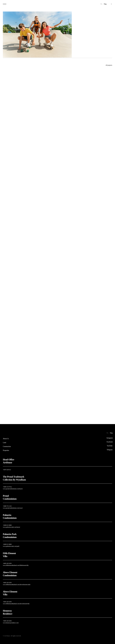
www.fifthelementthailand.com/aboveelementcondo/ (17, 585)
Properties (6, 450)
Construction (7, 447)
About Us (6, 439)
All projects (109, 65)
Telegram (110, 450)
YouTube (110, 446)
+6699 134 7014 (7, 487)
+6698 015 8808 (7, 525)
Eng (105, 4)
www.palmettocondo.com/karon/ (11, 527)
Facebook (110, 442)
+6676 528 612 (7, 470)
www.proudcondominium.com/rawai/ (13, 508)
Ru (101, 4)
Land (4, 443)
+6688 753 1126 (7, 506)
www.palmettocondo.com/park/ (11, 546)
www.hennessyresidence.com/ (11, 623)
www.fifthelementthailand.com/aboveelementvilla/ (16, 604)
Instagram (110, 438)
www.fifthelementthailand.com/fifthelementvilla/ (16, 565)
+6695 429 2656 (7, 563)
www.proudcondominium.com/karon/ (13, 489)
